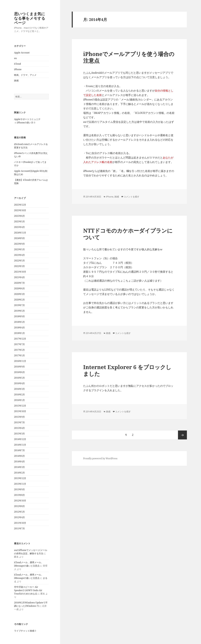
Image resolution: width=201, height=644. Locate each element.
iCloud (18, 64)
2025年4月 (19, 227)
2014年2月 (19, 473)
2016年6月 (19, 372)
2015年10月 (20, 411)
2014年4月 (19, 461)
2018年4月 (19, 328)
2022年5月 (19, 261)
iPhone (18, 69)
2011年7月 (19, 528)
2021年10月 (20, 272)
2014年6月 (19, 456)
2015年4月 (19, 428)
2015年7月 (19, 422)
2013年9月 (19, 489)
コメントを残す (131, 197)
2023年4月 (19, 255)
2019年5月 (19, 311)
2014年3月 (19, 467)
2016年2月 (19, 394)
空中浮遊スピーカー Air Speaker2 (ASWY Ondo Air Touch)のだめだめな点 (28, 590)
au (15, 58)
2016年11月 (20, 361)
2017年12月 (20, 339)
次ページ (182, 435)
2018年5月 (19, 322)
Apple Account (22, 53)
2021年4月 (19, 277)
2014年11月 (20, 445)
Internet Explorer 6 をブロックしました (127, 370)
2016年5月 (19, 378)
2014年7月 (19, 450)
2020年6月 (19, 288)
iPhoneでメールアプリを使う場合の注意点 (129, 57)
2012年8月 (19, 506)
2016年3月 (19, 389)
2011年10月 (20, 523)
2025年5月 (19, 221)
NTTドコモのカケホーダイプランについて (128, 234)
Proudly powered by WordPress (100, 458)
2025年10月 (20, 210)
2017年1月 (19, 355)
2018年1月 (19, 333)
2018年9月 (19, 316)
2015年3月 (19, 434)
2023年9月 (19, 244)
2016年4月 (19, 383)
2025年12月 (20, 205)
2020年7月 (19, 283)
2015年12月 (20, 406)
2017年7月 (19, 344)
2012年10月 (20, 501)
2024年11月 (20, 233)
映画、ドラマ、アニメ (25, 75)
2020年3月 (19, 294)
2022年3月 (19, 266)
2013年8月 (19, 495)
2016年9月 (19, 367)
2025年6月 (19, 216)
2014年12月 (20, 439)
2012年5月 (19, 512)
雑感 (16, 81)
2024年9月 (19, 238)
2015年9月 (19, 417)
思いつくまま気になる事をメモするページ (30, 18)
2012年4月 (19, 517)
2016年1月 (19, 400)
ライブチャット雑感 (24, 631)
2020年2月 (19, 300)
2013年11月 (20, 484)
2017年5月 (19, 350)
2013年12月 (20, 478)
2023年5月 (19, 249)
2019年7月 (19, 305)
